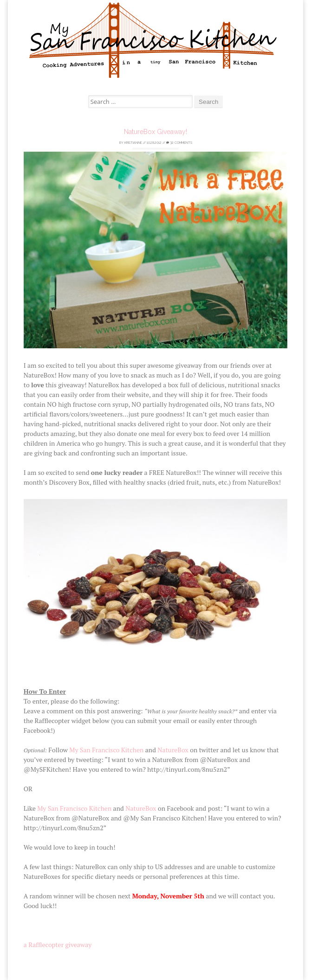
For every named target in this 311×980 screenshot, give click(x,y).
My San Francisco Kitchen (106, 750)
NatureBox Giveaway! (155, 132)
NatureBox (173, 750)
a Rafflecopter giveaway (58, 945)
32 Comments (179, 143)
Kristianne (133, 143)
